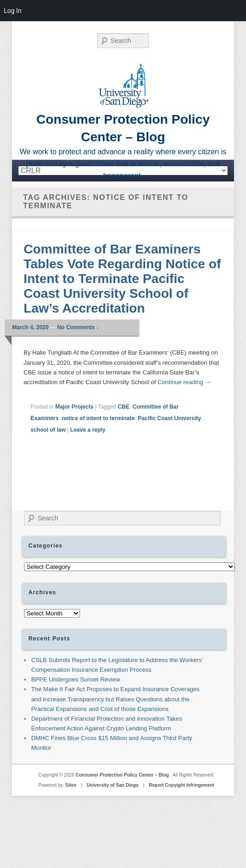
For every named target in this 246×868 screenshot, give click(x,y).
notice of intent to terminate (98, 418)
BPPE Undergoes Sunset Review (75, 679)
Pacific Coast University (169, 418)
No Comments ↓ (78, 327)
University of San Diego (112, 785)
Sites (71, 785)
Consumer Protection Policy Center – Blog (123, 775)
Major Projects (74, 407)
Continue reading (184, 382)
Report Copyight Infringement (182, 785)
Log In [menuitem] (12, 11)
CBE (123, 407)
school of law (48, 430)
